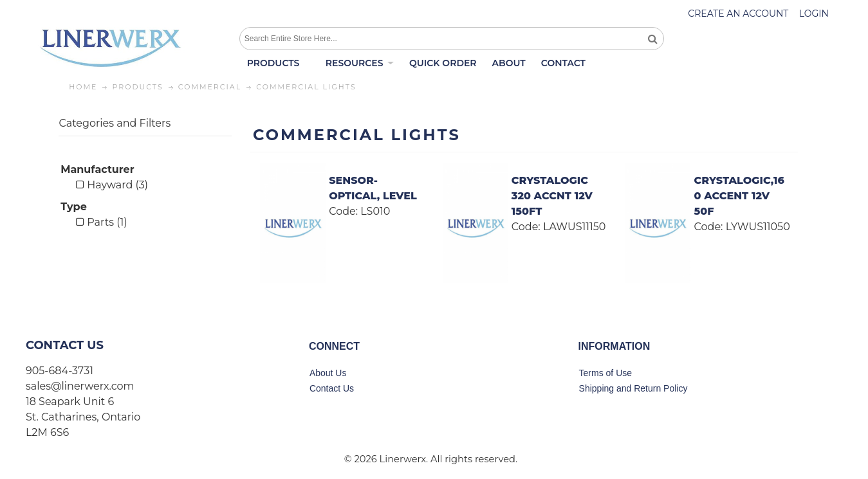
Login (814, 14)
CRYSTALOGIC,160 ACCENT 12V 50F (739, 196)
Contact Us (332, 388)
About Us (328, 373)
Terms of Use (605, 373)
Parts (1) (102, 222)
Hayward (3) (112, 185)
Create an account (738, 14)
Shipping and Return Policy (633, 388)
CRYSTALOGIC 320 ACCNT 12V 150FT (552, 196)
